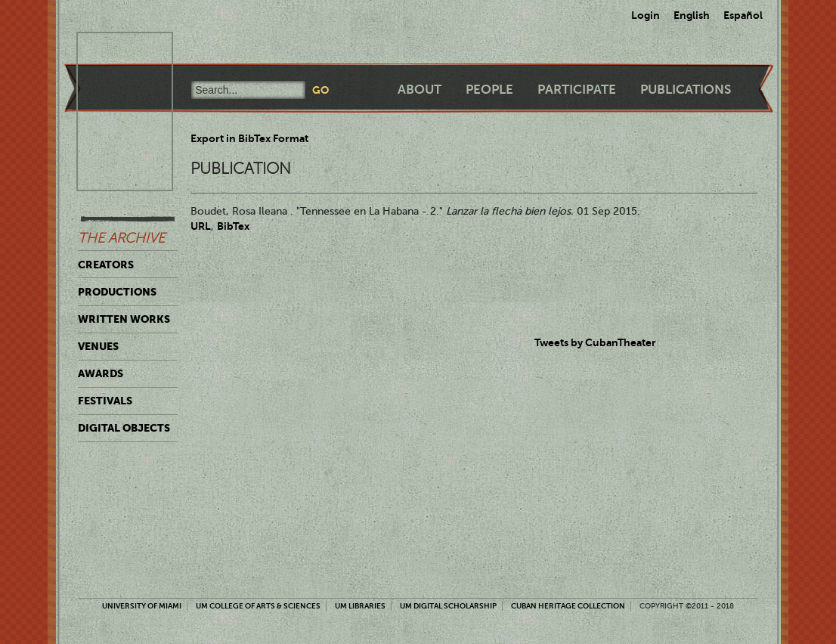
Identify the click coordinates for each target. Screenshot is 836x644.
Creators (106, 265)
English (692, 15)
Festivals (105, 401)
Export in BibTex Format (249, 138)
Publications (686, 90)
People (489, 90)
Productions (117, 292)
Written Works (124, 319)
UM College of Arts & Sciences (258, 606)
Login (646, 15)
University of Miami (142, 606)
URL (201, 226)
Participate (577, 90)
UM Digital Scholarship (448, 606)
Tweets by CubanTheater (595, 342)
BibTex (233, 226)
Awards (101, 373)
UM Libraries (360, 606)
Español (743, 15)
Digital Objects (124, 428)
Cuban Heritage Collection (568, 606)
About (420, 90)
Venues (98, 346)
